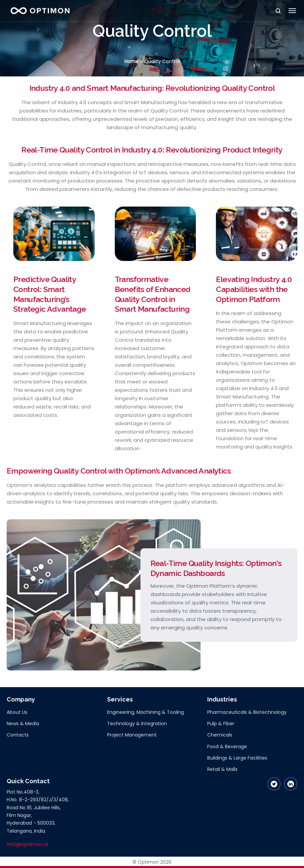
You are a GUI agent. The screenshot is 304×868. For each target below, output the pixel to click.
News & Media (23, 724)
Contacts (18, 735)
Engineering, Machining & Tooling (145, 712)
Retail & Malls (222, 769)
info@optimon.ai (27, 844)
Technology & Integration (137, 724)
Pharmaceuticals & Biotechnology (247, 712)
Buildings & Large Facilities (237, 758)
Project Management (132, 735)
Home (131, 61)
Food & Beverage (227, 747)
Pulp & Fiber (221, 724)
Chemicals (220, 735)
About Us (17, 712)
